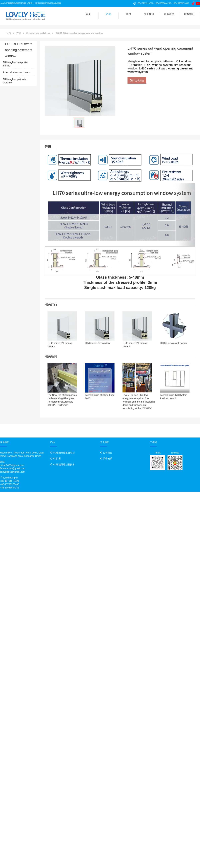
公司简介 (108, 453)
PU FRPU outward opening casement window (79, 33)
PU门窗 (57, 458)
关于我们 (149, 14)
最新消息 (169, 14)
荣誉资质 (108, 458)
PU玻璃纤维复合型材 (64, 453)
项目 (129, 14)
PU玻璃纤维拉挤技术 (64, 464)
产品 (108, 14)
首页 (88, 14)
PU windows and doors (38, 33)
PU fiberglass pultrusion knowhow (15, 81)
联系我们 (189, 14)
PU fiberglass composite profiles (15, 64)
